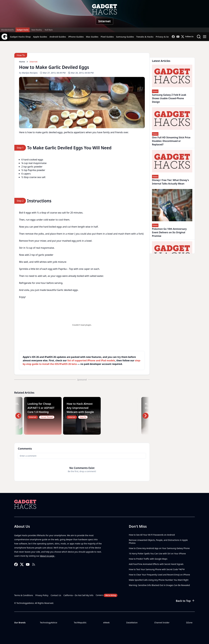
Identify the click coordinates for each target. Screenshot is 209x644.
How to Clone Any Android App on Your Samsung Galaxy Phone (159, 548)
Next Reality (37, 30)
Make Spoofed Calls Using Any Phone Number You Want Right (159, 580)
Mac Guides (92, 37)
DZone (189, 623)
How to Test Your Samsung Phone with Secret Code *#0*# (157, 569)
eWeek (106, 623)
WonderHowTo (7, 30)
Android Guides (58, 37)
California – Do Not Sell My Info (78, 595)
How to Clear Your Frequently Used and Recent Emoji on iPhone (159, 575)
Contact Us (56, 595)
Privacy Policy (42, 595)
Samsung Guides (125, 37)
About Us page (47, 556)
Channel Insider (162, 623)
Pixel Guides (107, 37)
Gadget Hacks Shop (20, 37)
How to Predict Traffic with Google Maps (148, 559)
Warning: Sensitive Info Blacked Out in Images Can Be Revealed (159, 585)
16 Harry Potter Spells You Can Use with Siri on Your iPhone (157, 554)
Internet (104, 21)
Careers (107, 595)
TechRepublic (80, 623)
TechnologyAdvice (49, 623)
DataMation (132, 623)
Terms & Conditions (24, 595)
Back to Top (185, 601)
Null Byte (49, 30)
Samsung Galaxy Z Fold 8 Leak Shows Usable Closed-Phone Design (169, 98)
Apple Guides (40, 37)
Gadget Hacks (23, 30)
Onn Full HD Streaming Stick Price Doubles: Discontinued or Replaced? (171, 141)
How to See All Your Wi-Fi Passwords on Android (152, 535)
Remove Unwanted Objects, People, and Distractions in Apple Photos (158, 542)
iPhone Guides (76, 37)
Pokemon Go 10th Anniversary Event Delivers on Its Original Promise (169, 232)
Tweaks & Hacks (145, 37)
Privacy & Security (165, 37)
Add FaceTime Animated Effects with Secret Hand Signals (156, 564)
